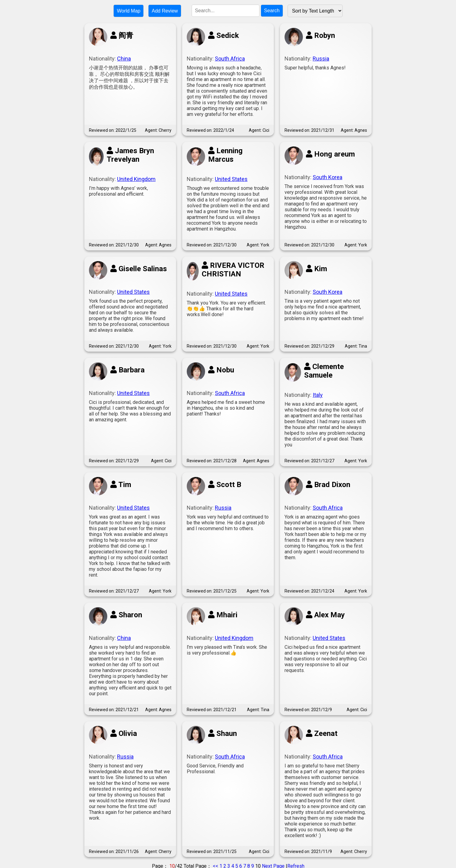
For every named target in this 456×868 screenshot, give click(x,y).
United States (231, 179)
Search (272, 11)
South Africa (230, 59)
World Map (129, 11)
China (124, 59)
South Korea (327, 177)
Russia (321, 59)
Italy (318, 395)
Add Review (165, 11)
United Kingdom (136, 179)
